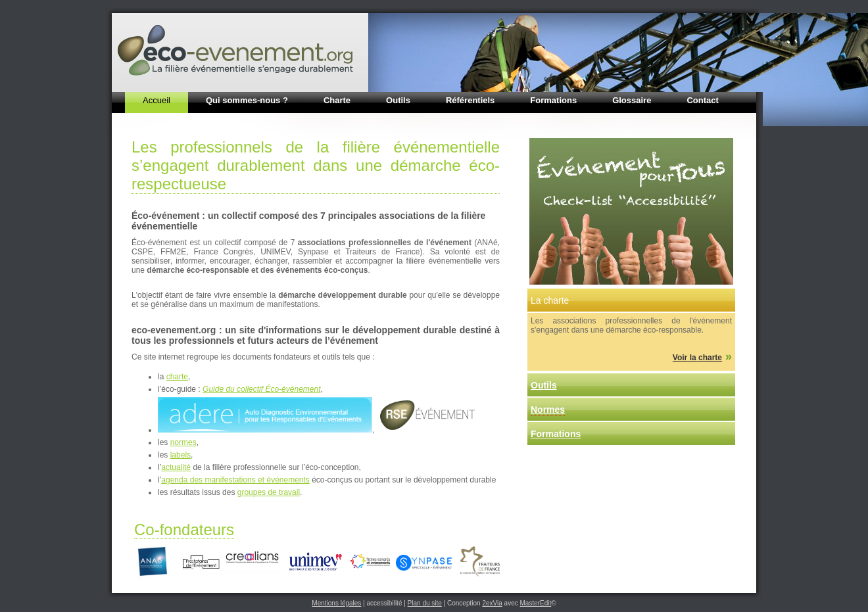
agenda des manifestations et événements (235, 480)
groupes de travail (269, 492)
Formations (553, 100)
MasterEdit (536, 603)
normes (183, 442)
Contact (702, 100)
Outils (398, 100)
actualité (176, 467)
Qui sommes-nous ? (247, 100)
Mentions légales (336, 603)
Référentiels (470, 100)
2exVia (492, 603)
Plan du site (425, 603)
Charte (337, 100)
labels (181, 455)
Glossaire (632, 100)
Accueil (157, 100)
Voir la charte (697, 358)
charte (177, 377)
